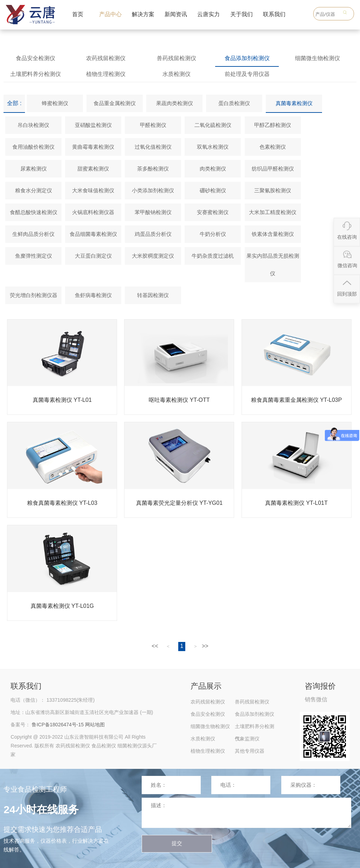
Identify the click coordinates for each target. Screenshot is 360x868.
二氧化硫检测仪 (213, 125)
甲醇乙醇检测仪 (273, 125)
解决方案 (143, 14)
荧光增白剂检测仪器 (34, 295)
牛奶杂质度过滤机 (213, 256)
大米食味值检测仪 (93, 190)
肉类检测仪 (213, 169)
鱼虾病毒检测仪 (93, 295)
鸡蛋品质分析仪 (153, 234)
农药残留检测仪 (106, 58)
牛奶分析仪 (213, 234)
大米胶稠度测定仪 (153, 256)
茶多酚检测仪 (153, 169)
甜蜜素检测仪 (93, 169)
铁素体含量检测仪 (273, 234)
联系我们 (274, 14)
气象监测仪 (247, 739)
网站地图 (95, 725)
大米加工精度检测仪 (273, 212)
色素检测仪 (273, 147)
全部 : (14, 103)
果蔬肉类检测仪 (175, 103)
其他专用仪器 (250, 751)
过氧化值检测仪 (153, 147)
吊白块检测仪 (33, 125)
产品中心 (110, 14)
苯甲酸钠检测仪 (153, 212)
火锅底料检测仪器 (93, 212)
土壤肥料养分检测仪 (36, 74)
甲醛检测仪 (153, 125)
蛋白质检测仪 (234, 103)
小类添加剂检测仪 (153, 190)
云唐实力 (208, 14)
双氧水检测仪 (213, 147)
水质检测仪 (176, 74)
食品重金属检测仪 (115, 103)
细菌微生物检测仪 (317, 58)
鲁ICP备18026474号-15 (58, 725)
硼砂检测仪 (213, 190)
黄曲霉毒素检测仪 (93, 147)
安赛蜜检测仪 (213, 212)
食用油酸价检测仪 (33, 147)
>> (205, 646)
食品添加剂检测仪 (247, 58)
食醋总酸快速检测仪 (34, 212)
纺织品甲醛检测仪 (273, 169)
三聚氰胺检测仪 (273, 190)
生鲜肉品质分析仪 (33, 234)
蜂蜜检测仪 (55, 103)
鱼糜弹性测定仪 (34, 256)
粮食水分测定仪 (34, 190)
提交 (177, 843)
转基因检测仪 (153, 295)
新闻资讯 (176, 14)
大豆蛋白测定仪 (93, 256)
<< (155, 646)
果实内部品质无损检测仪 (273, 265)
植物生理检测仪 (106, 74)
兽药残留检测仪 (176, 58)
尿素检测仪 (34, 169)
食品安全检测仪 (36, 58)
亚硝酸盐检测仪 (93, 125)
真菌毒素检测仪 (294, 103)
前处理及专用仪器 (247, 74)
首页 (78, 14)
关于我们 (242, 14)
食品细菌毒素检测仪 (93, 234)
